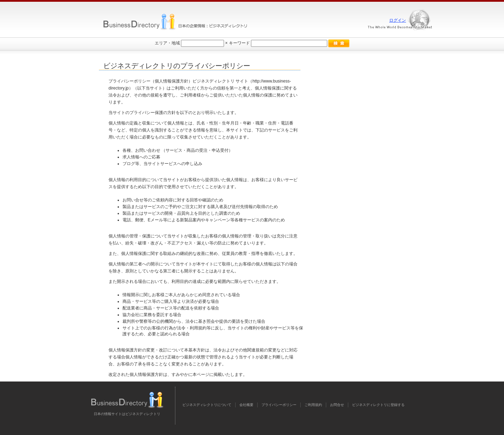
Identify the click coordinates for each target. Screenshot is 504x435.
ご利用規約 (313, 405)
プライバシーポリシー (279, 405)
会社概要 (246, 405)
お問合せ (337, 405)
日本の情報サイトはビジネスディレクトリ (127, 414)
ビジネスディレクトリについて (207, 405)
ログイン (398, 20)
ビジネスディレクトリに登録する (378, 405)
